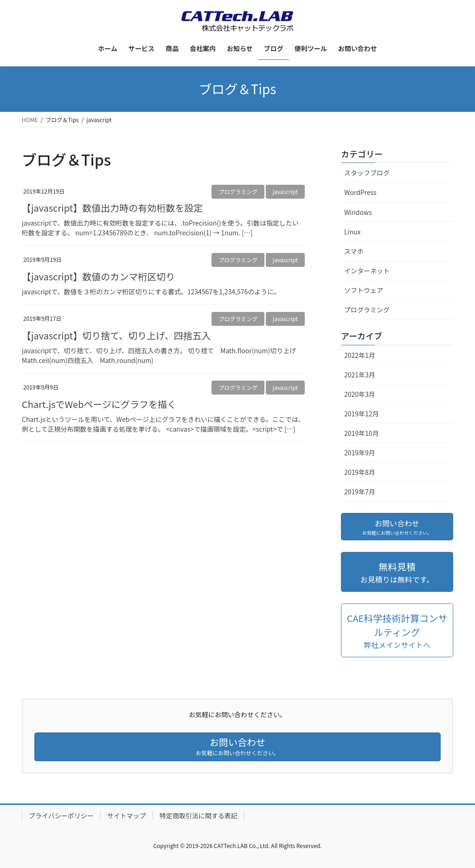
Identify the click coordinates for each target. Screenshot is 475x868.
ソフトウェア (364, 290)
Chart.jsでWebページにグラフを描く (99, 404)
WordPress (360, 192)
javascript (285, 191)
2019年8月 (360, 472)
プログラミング (238, 191)
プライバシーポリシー (61, 816)
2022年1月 (360, 355)
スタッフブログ (367, 173)
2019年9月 (360, 453)
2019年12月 (362, 414)
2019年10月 (362, 433)
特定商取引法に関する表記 (199, 816)
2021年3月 (360, 375)
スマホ (354, 251)
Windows (358, 212)
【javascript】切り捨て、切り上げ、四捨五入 (116, 335)
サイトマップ (127, 816)
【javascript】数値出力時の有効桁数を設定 (112, 208)
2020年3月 (360, 394)
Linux (352, 232)
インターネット (367, 271)
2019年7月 (360, 492)
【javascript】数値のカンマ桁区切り (98, 276)
